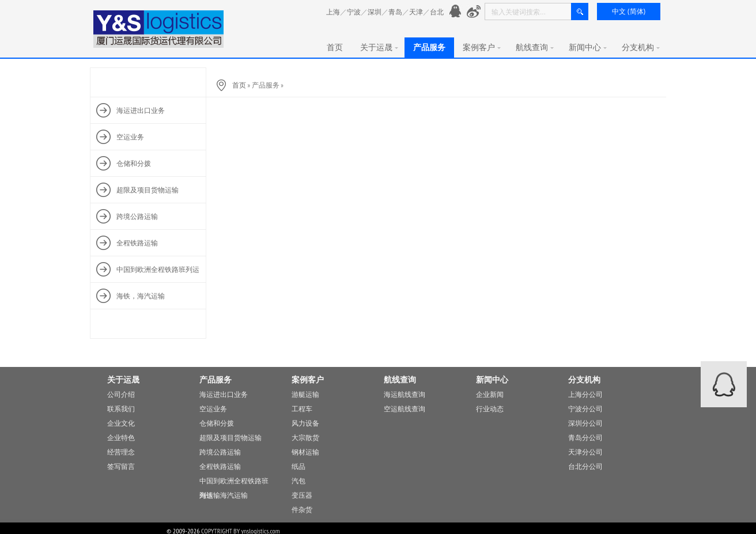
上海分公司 (585, 394)
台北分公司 (585, 466)
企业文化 (121, 423)
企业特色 (121, 438)
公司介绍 (121, 394)
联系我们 (121, 409)
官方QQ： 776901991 (457, 12)
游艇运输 (305, 394)
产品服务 (429, 47)
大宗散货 (305, 438)
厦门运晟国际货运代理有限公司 (159, 29)
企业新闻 (490, 394)
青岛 (395, 12)
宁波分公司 (585, 409)
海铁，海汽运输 (224, 495)
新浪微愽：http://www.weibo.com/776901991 (474, 12)
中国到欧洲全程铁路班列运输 (234, 482)
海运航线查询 (405, 394)
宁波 (354, 12)
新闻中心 (588, 47)
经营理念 (121, 452)
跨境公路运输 (220, 452)
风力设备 (305, 423)
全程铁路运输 (220, 466)
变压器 (302, 495)
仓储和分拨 (217, 423)
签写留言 (121, 466)
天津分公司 (585, 452)
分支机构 (641, 47)
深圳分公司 (585, 423)
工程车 (302, 409)
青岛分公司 (585, 438)
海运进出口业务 (224, 394)
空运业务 (213, 409)
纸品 (298, 466)
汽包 (298, 481)
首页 (335, 47)
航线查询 (535, 47)
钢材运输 (305, 452)
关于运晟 (379, 47)
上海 (333, 12)
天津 (416, 12)
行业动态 (490, 409)
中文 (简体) (629, 11)
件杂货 (302, 510)
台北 (437, 12)
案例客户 (482, 47)
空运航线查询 (405, 409)
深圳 (375, 12)
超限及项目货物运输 (230, 438)
